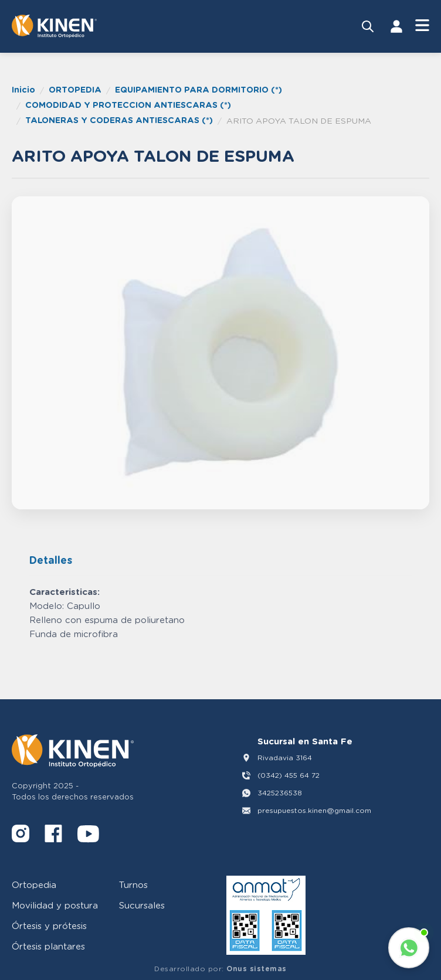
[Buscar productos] (368, 26)
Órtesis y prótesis (49, 925)
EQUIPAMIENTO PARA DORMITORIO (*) (199, 89)
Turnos (133, 884)
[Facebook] (53, 836)
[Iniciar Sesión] (396, 26)
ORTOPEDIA (75, 89)
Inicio (23, 89)
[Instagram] (21, 836)
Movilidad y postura (55, 905)
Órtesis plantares (48, 946)
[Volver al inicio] (54, 26)
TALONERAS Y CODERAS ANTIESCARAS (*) (119, 120)
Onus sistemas (257, 969)
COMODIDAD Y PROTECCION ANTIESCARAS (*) (128, 105)
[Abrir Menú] (422, 26)
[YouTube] (88, 836)
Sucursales (142, 905)
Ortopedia (34, 884)
